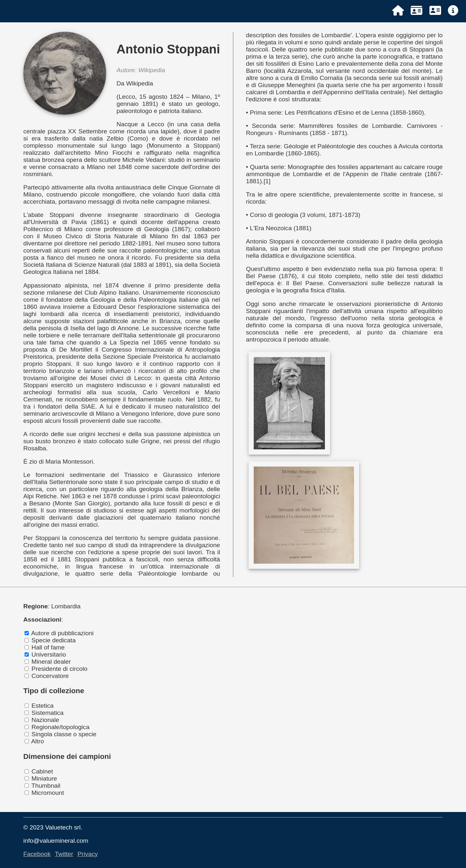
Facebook (37, 854)
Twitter (64, 854)
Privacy (88, 854)
